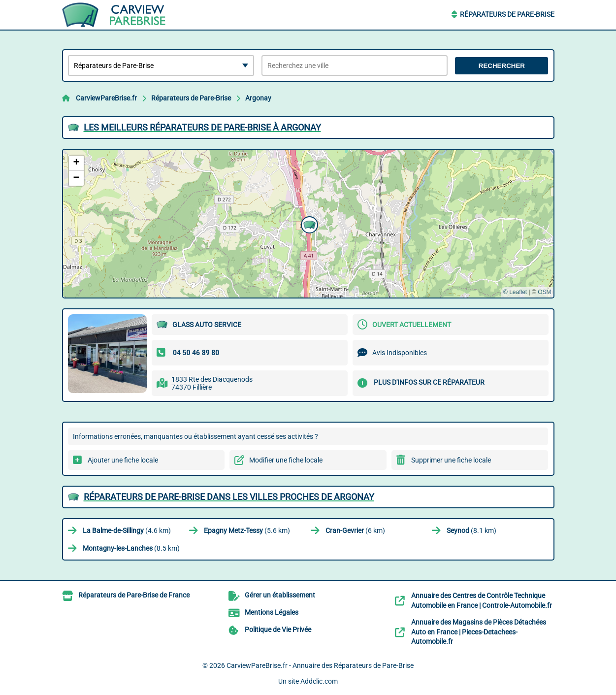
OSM (544, 292)
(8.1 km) (471, 530)
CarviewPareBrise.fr (106, 98)
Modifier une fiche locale (286, 460)
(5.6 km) (247, 530)
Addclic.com (319, 681)
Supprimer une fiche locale (451, 460)
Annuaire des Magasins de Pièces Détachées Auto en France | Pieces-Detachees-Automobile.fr (479, 632)
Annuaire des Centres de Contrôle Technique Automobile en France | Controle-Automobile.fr (482, 600)
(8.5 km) (131, 548)
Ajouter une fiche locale (123, 460)
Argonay (258, 98)
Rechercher (502, 66)
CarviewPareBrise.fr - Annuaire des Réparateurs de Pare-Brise (320, 665)
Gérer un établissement (280, 595)
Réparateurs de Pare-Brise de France (134, 595)
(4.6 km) (127, 530)
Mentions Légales (272, 612)
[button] (308, 224)
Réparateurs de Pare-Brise (507, 14)
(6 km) (355, 530)
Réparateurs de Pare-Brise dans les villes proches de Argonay (229, 497)
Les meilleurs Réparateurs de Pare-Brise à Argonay (202, 127)
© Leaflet (515, 292)
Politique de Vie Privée (278, 629)
